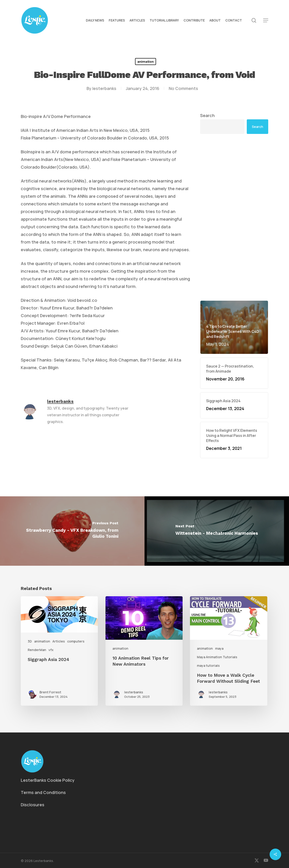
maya (219, 648)
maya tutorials (208, 666)
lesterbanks (104, 88)
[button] (266, 20)
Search (207, 115)
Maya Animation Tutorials (217, 657)
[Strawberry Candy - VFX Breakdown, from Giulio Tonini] (72, 531)
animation (146, 62)
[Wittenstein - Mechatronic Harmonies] (217, 531)
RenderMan (37, 650)
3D (30, 641)
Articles (59, 641)
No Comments (183, 88)
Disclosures (33, 805)
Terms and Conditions (43, 792)
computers (76, 641)
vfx (51, 650)
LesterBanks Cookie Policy (48, 780)
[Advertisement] (234, 217)
